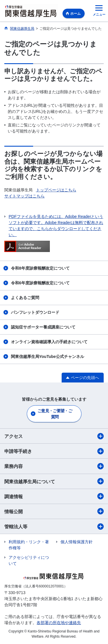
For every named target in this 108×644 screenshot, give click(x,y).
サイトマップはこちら (24, 196)
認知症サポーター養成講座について (43, 327)
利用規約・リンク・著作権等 (29, 545)
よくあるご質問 (25, 298)
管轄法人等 (54, 527)
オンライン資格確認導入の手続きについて (49, 342)
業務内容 (54, 466)
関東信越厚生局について (54, 481)
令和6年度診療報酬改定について (40, 283)
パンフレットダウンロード (35, 312)
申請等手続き (54, 451)
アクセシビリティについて (29, 560)
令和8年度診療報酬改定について (40, 268)
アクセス (54, 436)
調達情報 (54, 496)
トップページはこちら (56, 190)
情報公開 (54, 511)
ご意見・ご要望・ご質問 (55, 414)
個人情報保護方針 (77, 542)
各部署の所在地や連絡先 (59, 623)
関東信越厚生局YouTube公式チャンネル (48, 356)
